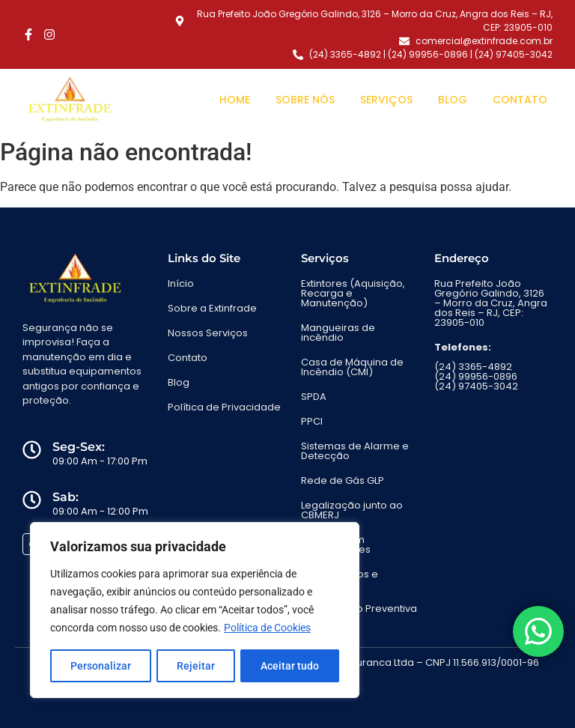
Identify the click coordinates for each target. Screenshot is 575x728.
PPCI (312, 421)
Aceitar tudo (290, 666)
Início (181, 283)
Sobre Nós (305, 100)
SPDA (314, 397)
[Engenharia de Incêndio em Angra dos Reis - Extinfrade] (70, 100)
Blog (453, 100)
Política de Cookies (267, 628)
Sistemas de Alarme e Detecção (355, 451)
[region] (195, 610)
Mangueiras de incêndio (338, 333)
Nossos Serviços (208, 333)
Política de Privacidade (224, 407)
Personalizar (101, 666)
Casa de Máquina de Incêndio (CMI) (352, 367)
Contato (520, 100)
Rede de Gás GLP (343, 480)
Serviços (386, 100)
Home (235, 100)
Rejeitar (196, 666)
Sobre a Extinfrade (212, 308)
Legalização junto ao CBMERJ (352, 510)
